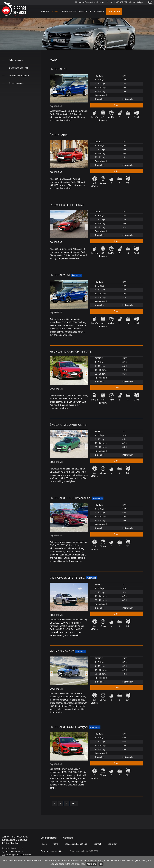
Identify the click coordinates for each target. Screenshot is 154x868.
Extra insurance (16, 83)
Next (74, 803)
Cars (55, 11)
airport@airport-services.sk (91, 2)
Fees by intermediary (19, 76)
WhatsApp (138, 2)
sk (150, 2)
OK (101, 864)
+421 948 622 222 (119, 2)
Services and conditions (76, 11)
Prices (45, 11)
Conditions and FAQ (18, 68)
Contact (99, 11)
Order (117, 105)
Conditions (68, 838)
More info (92, 864)
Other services (16, 60)
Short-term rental (49, 838)
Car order (114, 11)
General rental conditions (52, 851)
